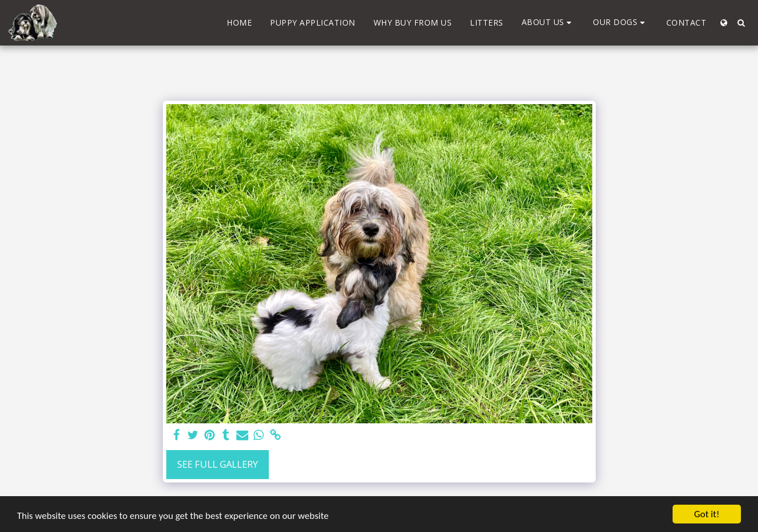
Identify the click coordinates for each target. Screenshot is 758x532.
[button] (548, 22)
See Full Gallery (218, 464)
